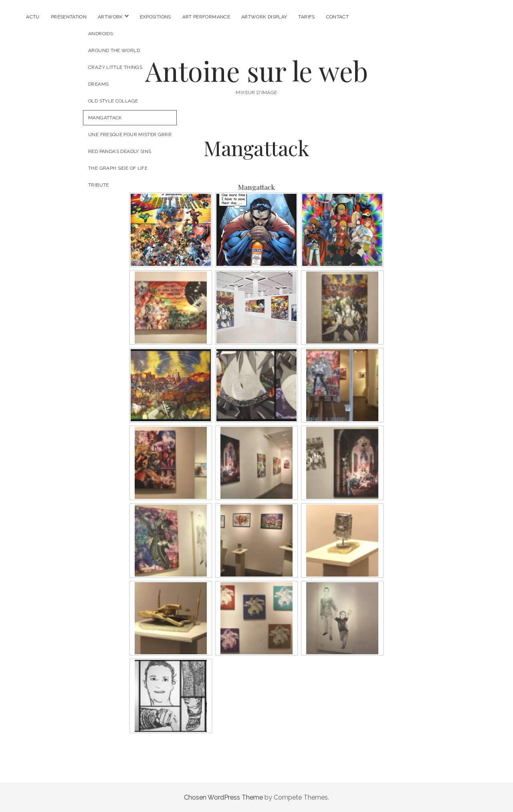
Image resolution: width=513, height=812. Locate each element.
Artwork (110, 17)
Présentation (69, 17)
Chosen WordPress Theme (223, 797)
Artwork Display (264, 17)
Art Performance (206, 17)
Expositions (156, 17)
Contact (338, 17)
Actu (33, 17)
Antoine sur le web (256, 71)
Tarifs (306, 17)
